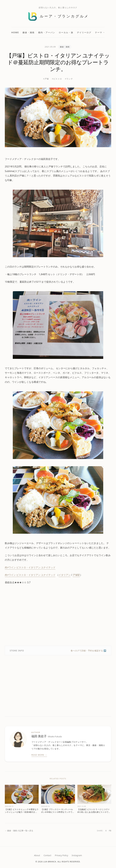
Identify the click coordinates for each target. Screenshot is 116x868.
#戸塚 (46, 79)
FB (110, 831)
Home (15, 32)
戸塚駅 (76, 575)
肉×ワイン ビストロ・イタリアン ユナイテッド (30, 567)
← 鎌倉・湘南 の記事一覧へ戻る (19, 831)
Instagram (77, 855)
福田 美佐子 (47, 736)
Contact (47, 855)
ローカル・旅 (66, 32)
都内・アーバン (47, 32)
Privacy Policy (61, 855)
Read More (39, 755)
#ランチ (69, 79)
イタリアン (65, 575)
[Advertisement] (58, 615)
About (37, 855)
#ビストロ (57, 79)
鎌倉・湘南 (29, 32)
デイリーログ (84, 32)
